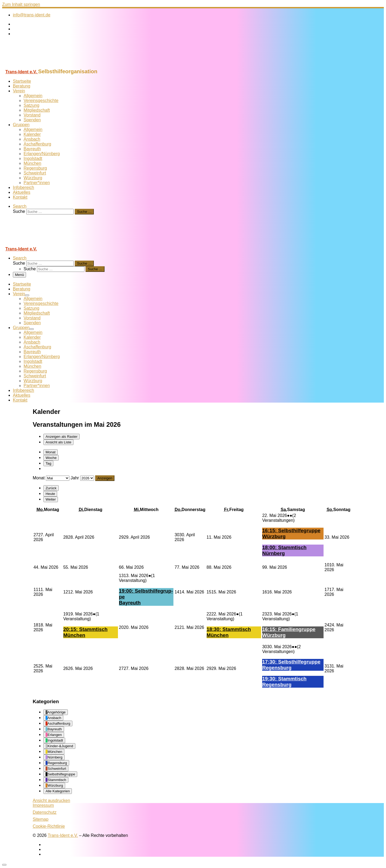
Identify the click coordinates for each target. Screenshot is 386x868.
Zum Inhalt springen (21, 4)
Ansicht (51, 800)
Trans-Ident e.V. (63, 835)
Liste (58, 442)
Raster (62, 437)
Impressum (43, 805)
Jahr (75, 478)
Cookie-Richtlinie (49, 826)
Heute (50, 494)
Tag (49, 463)
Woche (51, 458)
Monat (51, 452)
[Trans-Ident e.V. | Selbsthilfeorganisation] (36, 66)
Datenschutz (45, 812)
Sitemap (41, 819)
